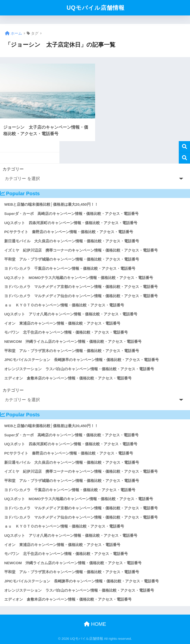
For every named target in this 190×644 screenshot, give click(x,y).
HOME (95, 624)
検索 (184, 147)
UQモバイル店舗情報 (96, 8)
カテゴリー (13, 169)
